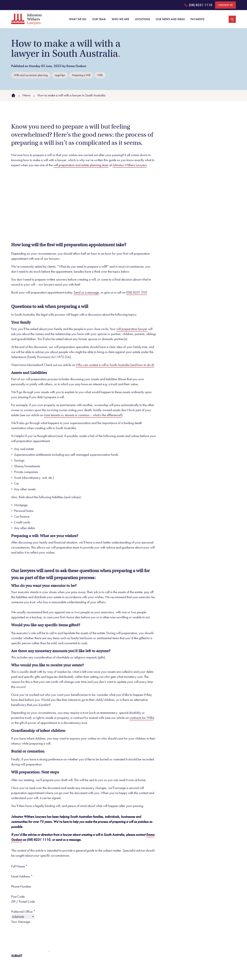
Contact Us (225, 5)
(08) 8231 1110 (198, 6)
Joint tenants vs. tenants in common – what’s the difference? (83, 415)
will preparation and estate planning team (81, 165)
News (26, 95)
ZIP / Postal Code (23, 901)
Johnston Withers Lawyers (130, 165)
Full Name (19, 866)
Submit (17, 956)
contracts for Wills (141, 718)
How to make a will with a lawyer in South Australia (71, 95)
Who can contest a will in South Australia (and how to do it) (115, 365)
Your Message (21, 922)
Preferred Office (23, 912)
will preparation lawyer (132, 329)
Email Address (22, 876)
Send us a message (86, 292)
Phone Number (21, 886)
